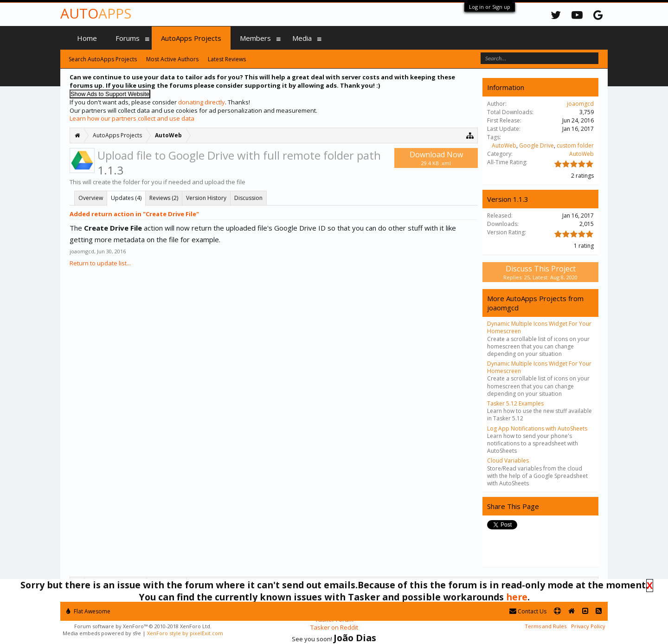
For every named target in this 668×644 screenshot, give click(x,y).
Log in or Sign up (490, 7)
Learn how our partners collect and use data (132, 118)
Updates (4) (126, 198)
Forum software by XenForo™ (143, 626)
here (517, 597)
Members (255, 38)
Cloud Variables (508, 460)
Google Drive (536, 145)
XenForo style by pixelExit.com (185, 633)
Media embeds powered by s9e (102, 633)
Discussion (248, 198)
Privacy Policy (588, 626)
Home (87, 38)
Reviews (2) (164, 198)
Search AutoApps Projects (103, 59)
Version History (206, 198)
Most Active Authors (172, 59)
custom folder (575, 145)
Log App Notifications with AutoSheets (537, 428)
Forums (128, 38)
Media (302, 38)
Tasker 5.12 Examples (515, 403)
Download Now (436, 158)
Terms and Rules (546, 626)
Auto (96, 13)
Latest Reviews (227, 59)
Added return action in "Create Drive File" (134, 214)
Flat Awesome (88, 611)
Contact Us (528, 611)
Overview (91, 198)
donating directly (202, 102)
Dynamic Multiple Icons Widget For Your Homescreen (539, 327)
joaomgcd (82, 251)
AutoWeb (504, 145)
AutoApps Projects (191, 38)
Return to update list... (100, 263)
